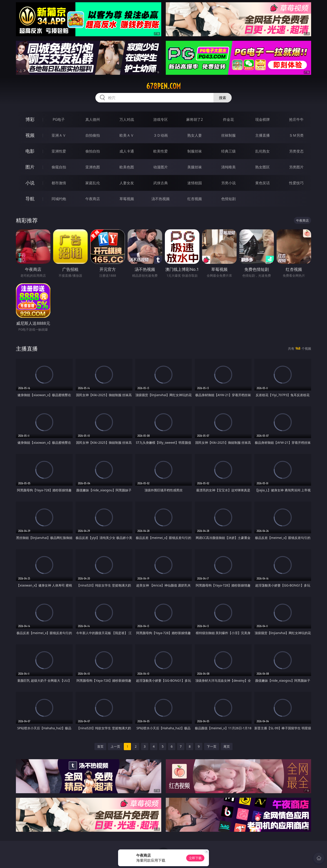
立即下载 (195, 858)
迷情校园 (195, 183)
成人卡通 (127, 151)
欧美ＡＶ (127, 135)
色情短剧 (228, 199)
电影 (30, 151)
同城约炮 (59, 199)
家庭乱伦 (93, 183)
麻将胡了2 (194, 119)
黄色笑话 (263, 183)
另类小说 (228, 183)
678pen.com (163, 86)
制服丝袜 (195, 151)
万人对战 (127, 119)
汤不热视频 (161, 199)
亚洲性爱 (59, 151)
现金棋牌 (263, 119)
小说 (30, 183)
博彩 (30, 119)
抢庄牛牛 (296, 119)
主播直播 (263, 135)
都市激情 (59, 183)
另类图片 (296, 167)
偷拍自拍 (93, 151)
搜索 (223, 98)
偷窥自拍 (59, 167)
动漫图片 (161, 167)
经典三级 (228, 151)
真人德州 (93, 119)
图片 (30, 167)
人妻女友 (127, 183)
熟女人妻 (195, 135)
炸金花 (228, 119)
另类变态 (296, 151)
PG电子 (59, 119)
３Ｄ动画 (161, 135)
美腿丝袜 (195, 167)
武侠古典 (161, 183)
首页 (100, 746)
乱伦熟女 (263, 151)
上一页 (115, 746)
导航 (30, 199)
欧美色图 (127, 167)
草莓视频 (127, 199)
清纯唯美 (228, 167)
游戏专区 (161, 119)
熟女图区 (263, 167)
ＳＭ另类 (296, 135)
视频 (30, 135)
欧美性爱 (161, 151)
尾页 (227, 746)
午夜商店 (93, 199)
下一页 (212, 746)
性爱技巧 (296, 183)
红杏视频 (195, 199)
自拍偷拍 (93, 135)
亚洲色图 (93, 167)
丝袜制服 (228, 135)
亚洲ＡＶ (59, 135)
